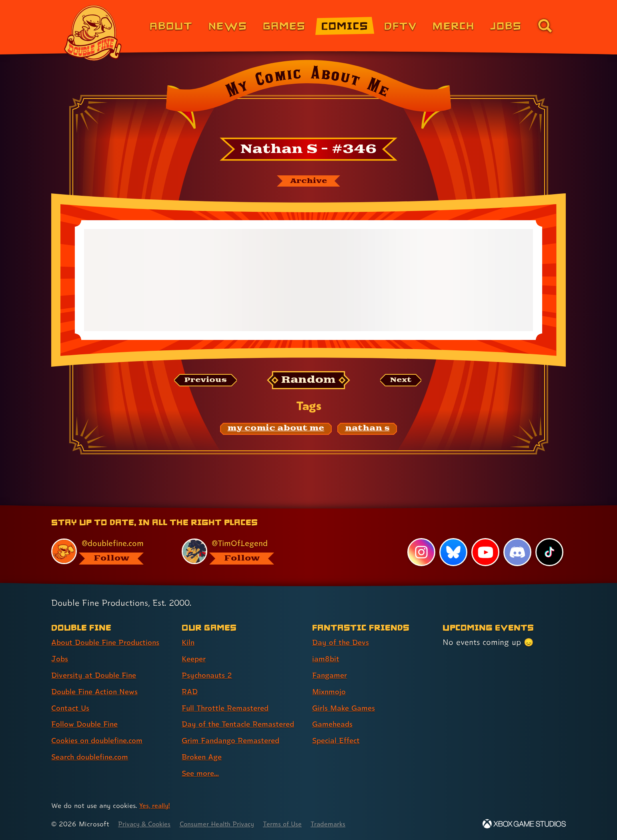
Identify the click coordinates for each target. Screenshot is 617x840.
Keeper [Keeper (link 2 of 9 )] (195, 659)
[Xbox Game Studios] (524, 824)
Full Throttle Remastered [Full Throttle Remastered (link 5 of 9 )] (228, 708)
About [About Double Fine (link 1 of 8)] (171, 25)
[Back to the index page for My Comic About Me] (308, 97)
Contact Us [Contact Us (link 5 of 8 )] (71, 708)
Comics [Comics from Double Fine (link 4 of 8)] (345, 25)
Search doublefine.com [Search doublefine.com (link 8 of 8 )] (93, 757)
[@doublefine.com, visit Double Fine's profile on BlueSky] (107, 552)
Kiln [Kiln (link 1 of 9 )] (188, 643)
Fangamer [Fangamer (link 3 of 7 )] (331, 675)
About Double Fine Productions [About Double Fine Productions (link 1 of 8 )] (109, 643)
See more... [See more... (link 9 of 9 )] (202, 774)
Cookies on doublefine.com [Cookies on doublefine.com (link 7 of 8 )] (100, 741)
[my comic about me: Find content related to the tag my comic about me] (276, 430)
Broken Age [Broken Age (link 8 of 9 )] (203, 757)
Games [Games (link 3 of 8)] (284, 25)
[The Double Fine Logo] (93, 33)
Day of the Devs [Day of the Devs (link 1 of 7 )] (342, 643)
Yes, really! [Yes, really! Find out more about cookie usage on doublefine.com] (156, 806)
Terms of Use (295, 824)
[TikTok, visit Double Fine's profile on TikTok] (549, 553)
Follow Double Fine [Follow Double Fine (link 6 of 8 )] (87, 724)
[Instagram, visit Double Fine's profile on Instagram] (421, 553)
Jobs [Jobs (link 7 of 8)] (506, 25)
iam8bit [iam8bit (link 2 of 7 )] (326, 659)
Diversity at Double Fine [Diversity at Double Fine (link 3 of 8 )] (96, 675)
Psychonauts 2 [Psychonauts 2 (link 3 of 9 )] (208, 675)
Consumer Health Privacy (225, 824)
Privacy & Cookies (147, 824)
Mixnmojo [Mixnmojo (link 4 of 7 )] (331, 692)
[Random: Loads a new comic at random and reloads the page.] (309, 381)
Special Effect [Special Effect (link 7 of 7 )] (338, 741)
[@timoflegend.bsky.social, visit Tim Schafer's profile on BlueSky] (238, 552)
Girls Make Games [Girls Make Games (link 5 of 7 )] (346, 708)
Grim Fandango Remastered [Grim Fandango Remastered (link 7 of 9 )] (234, 741)
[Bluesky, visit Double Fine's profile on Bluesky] (453, 553)
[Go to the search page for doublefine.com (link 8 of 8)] (545, 26)
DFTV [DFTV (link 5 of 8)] (401, 25)
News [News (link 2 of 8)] (228, 25)
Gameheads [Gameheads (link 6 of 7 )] (334, 724)
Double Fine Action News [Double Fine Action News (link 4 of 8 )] (97, 692)
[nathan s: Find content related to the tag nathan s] (367, 430)
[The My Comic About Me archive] (308, 181)
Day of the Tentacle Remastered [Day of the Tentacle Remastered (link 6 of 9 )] (242, 724)
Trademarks (343, 824)
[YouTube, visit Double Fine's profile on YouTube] (485, 553)
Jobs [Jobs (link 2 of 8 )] (60, 659)
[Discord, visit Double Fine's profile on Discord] (517, 553)
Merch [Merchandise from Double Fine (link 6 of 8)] (454, 25)
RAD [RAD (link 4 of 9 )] (190, 692)
